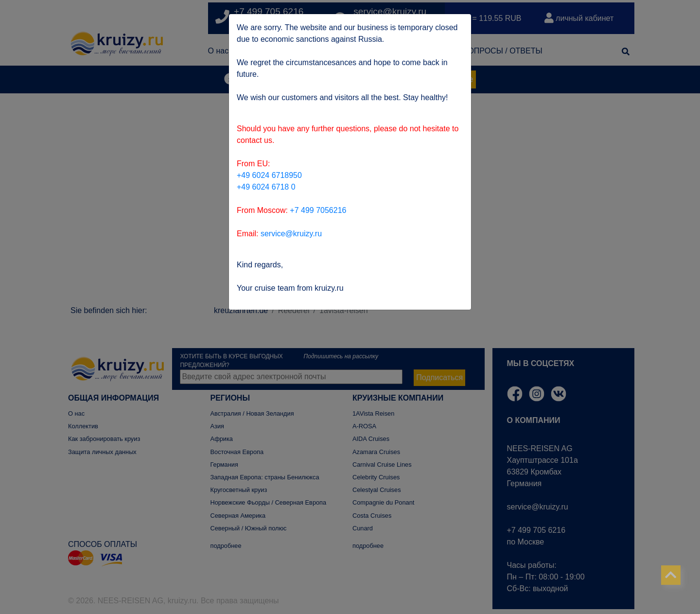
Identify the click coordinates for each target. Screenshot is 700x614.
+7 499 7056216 (318, 210)
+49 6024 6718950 (269, 175)
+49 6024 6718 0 (266, 187)
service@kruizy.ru (291, 234)
